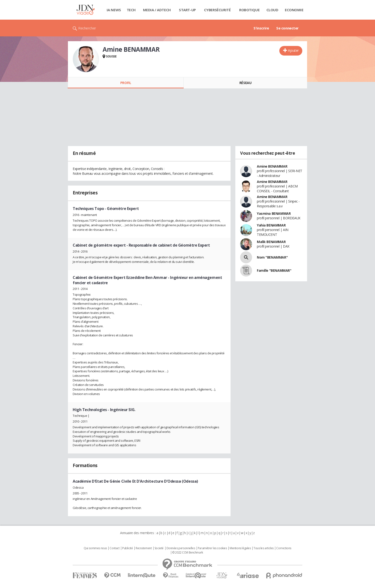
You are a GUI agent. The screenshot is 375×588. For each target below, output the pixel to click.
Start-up (187, 10)
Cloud (272, 10)
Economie (294, 10)
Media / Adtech (157, 10)
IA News (114, 10)
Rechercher (87, 28)
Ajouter (293, 50)
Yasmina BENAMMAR (274, 213)
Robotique (249, 10)
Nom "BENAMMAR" (272, 257)
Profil (126, 83)
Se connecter (287, 28)
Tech (131, 10)
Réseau (245, 83)
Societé (159, 548)
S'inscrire (261, 28)
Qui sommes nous (95, 548)
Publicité (127, 548)
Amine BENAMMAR (272, 166)
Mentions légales (240, 548)
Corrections (284, 548)
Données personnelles (181, 548)
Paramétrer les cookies (212, 548)
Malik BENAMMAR (271, 242)
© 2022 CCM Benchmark (188, 553)
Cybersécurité (217, 10)
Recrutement (144, 548)
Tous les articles (264, 548)
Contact (114, 548)
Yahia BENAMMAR (271, 225)
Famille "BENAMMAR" (274, 270)
